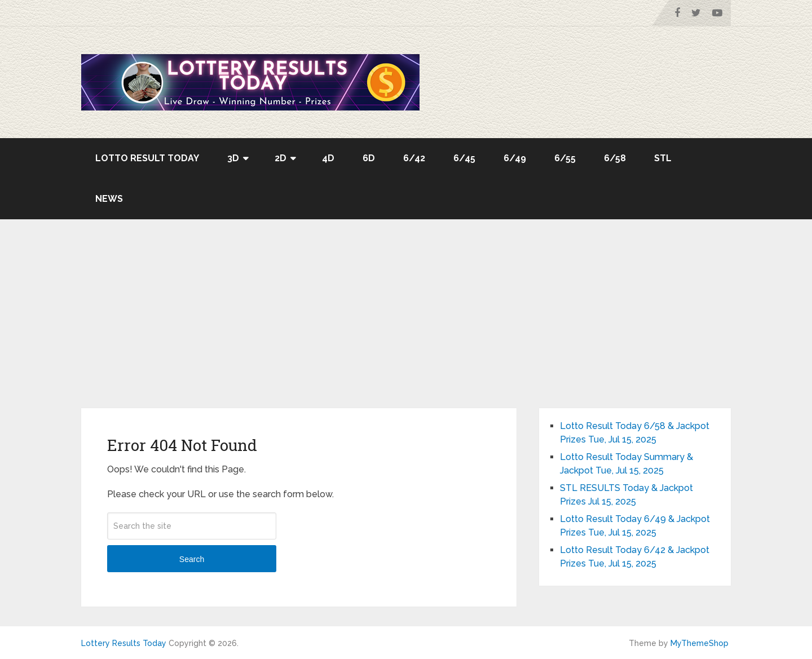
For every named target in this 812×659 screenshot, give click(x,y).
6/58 (615, 158)
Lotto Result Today (147, 158)
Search (192, 559)
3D (233, 158)
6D (369, 158)
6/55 (565, 158)
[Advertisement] (406, 324)
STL (663, 158)
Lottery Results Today (124, 643)
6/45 (464, 158)
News (109, 199)
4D (328, 158)
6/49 (515, 158)
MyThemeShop (700, 643)
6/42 (414, 158)
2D (281, 158)
